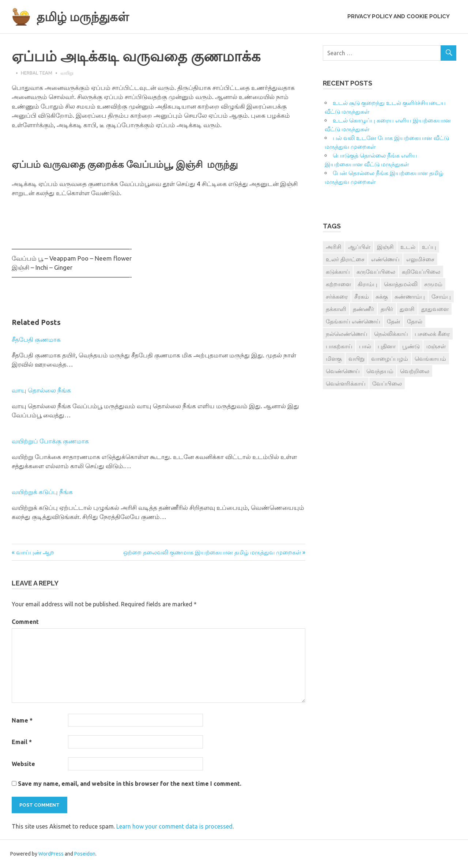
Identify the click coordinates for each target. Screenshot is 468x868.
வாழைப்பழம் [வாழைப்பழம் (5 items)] (390, 359)
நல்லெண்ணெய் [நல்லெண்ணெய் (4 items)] (347, 334)
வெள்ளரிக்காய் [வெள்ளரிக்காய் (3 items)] (346, 383)
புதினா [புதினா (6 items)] (387, 346)
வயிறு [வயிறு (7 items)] (356, 359)
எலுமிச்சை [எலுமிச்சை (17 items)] (420, 259)
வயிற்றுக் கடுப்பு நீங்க (42, 492)
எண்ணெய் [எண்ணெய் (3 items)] (385, 259)
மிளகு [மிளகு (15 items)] (334, 359)
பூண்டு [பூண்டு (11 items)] (411, 346)
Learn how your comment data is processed (174, 826)
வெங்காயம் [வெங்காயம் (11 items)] (430, 359)
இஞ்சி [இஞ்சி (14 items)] (385, 247)
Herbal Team (37, 73)
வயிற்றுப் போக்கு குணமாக (50, 441)
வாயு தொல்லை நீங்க (41, 390)
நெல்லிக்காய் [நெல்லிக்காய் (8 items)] (391, 334)
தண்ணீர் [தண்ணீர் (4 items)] (363, 309)
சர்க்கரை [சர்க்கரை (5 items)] (337, 296)
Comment (25, 622)
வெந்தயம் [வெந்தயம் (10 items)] (380, 371)
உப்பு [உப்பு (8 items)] (429, 247)
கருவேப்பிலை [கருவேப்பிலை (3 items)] (376, 272)
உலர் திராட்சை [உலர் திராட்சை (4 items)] (345, 259)
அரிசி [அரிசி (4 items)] (334, 247)
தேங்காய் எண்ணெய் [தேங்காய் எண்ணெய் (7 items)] (353, 321)
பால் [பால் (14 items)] (365, 346)
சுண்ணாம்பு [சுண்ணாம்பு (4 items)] (410, 296)
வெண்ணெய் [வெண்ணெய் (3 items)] (343, 371)
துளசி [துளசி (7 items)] (407, 309)
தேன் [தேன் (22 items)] (394, 321)
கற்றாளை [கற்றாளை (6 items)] (338, 284)
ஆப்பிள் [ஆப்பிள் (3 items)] (359, 247)
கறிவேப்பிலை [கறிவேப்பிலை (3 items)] (421, 272)
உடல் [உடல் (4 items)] (408, 247)
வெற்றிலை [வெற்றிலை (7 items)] (415, 371)
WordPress (51, 854)
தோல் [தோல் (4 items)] (415, 321)
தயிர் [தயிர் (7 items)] (387, 309)
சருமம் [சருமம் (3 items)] (433, 284)
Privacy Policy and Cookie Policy (399, 16)
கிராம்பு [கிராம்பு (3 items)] (367, 284)
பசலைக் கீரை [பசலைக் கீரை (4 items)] (432, 334)
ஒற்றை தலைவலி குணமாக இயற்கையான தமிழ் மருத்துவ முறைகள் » (214, 552)
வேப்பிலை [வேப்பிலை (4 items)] (387, 383)
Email (22, 742)
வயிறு (67, 73)
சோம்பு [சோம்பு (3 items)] (441, 296)
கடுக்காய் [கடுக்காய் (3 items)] (338, 272)
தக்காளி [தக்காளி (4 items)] (336, 309)
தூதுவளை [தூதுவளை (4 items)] (435, 309)
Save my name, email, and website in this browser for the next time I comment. (130, 784)
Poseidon (85, 854)
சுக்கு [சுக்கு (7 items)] (382, 296)
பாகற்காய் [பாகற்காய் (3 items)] (339, 346)
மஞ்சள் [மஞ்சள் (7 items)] (436, 346)
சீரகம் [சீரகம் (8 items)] (362, 296)
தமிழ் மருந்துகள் (88, 16)
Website (23, 764)
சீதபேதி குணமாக (36, 339)
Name (22, 720)
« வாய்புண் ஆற (33, 552)
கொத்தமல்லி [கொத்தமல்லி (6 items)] (401, 284)
